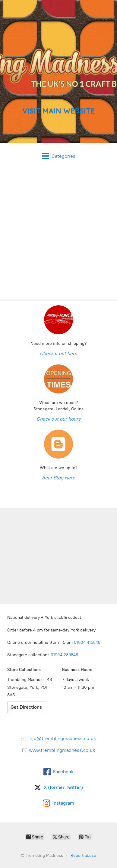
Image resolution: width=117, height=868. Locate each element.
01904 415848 (88, 642)
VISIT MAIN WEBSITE (58, 111)
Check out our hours (58, 419)
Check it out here (58, 353)
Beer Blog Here (58, 478)
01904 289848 (64, 655)
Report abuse (83, 855)
